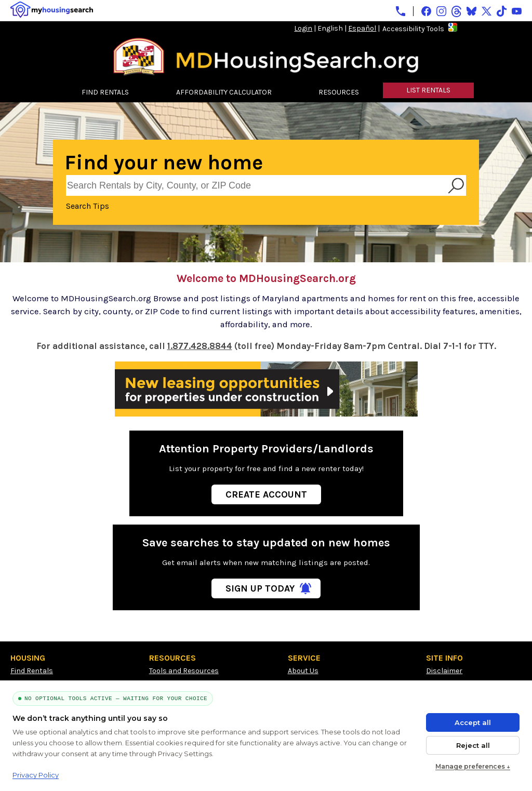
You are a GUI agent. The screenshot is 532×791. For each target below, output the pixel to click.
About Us (303, 671)
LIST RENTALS (428, 90)
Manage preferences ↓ (473, 766)
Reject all (473, 745)
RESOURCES (339, 92)
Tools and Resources (184, 671)
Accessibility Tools (413, 29)
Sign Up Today (260, 588)
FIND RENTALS (105, 92)
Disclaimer (444, 671)
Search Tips (88, 206)
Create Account (266, 494)
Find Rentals (32, 671)
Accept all (473, 722)
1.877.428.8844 (200, 346)
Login (303, 28)
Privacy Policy (36, 775)
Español (362, 28)
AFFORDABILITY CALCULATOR (224, 92)
